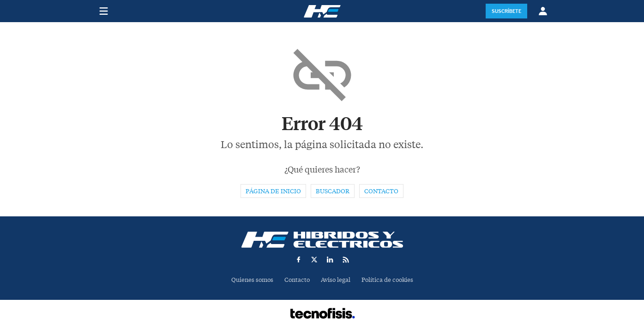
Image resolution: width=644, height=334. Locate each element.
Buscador (333, 191)
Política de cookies (387, 280)
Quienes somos (252, 280)
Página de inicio (273, 191)
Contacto (381, 191)
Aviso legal (336, 280)
